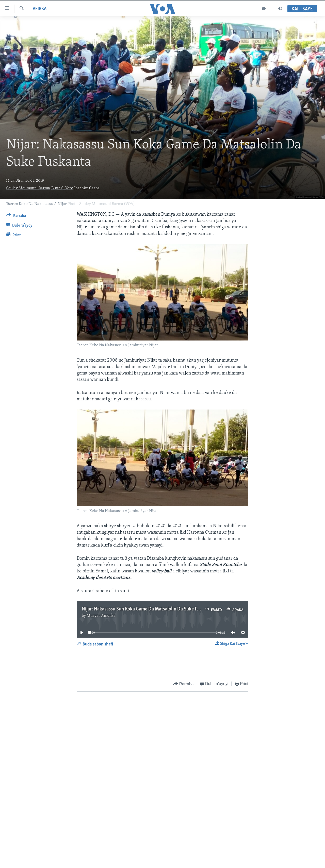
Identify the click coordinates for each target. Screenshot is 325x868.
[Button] (16, 217)
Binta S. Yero (62, 188)
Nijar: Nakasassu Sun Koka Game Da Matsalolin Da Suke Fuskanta (147, 609)
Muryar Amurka (101, 616)
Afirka (40, 9)
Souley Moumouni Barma (28, 188)
